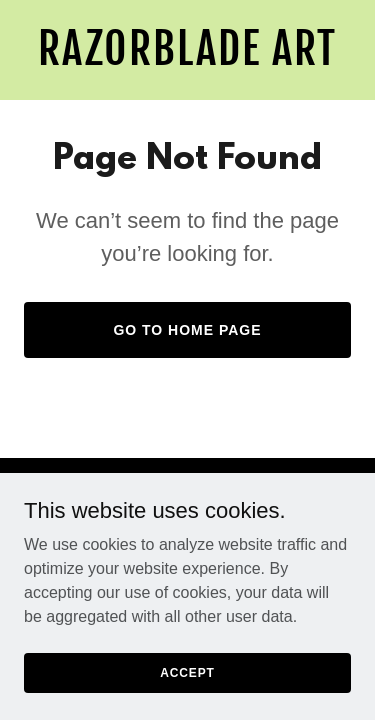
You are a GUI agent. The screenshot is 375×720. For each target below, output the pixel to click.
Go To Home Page (187, 330)
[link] (187, 59)
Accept (187, 686)
